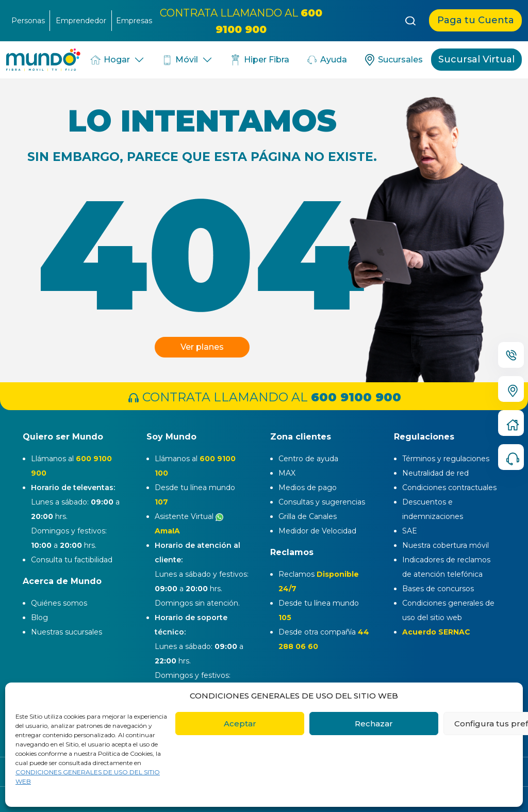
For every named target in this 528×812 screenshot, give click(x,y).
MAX (287, 473)
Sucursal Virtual (476, 59)
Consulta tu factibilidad (72, 560)
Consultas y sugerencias (322, 502)
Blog (39, 618)
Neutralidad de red (435, 473)
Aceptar (240, 724)
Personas (28, 21)
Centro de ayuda (308, 459)
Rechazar (374, 724)
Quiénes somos (59, 603)
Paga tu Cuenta (476, 20)
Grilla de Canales (308, 516)
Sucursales (393, 60)
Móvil (180, 60)
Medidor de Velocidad (317, 531)
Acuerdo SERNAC (436, 632)
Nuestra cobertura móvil (445, 545)
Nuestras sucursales (67, 632)
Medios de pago (308, 488)
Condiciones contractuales (449, 488)
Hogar (109, 60)
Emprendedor (81, 21)
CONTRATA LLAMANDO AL (264, 397)
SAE (410, 531)
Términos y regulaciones (446, 459)
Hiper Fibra (259, 60)
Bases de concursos (438, 589)
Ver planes (202, 347)
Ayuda (326, 60)
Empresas (134, 21)
